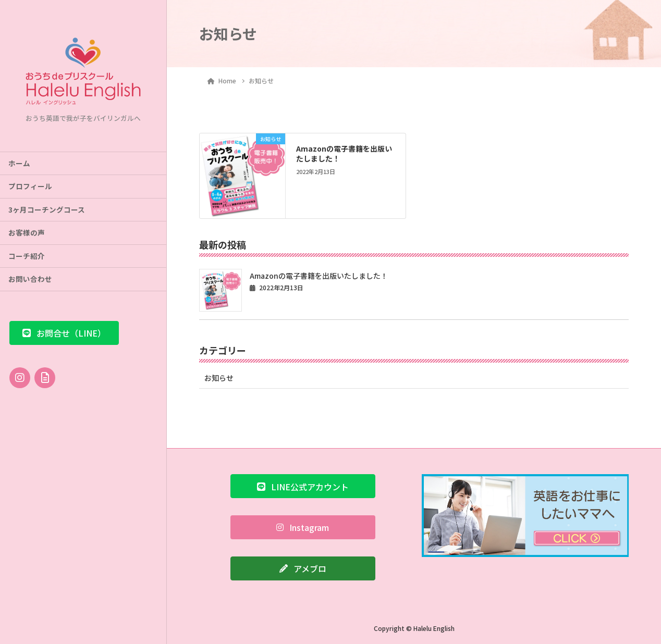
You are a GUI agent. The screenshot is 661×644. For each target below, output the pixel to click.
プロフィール (30, 186)
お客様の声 (27, 232)
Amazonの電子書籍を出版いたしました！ (344, 154)
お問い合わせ (30, 279)
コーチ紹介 (27, 256)
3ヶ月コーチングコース (47, 209)
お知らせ (219, 378)
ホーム (19, 163)
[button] (64, 333)
